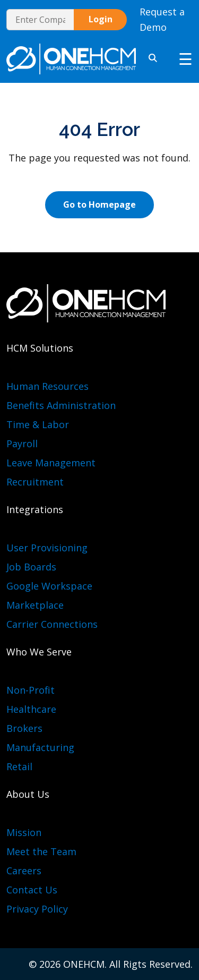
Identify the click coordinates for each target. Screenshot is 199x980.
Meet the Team (41, 851)
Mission (24, 832)
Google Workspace (49, 586)
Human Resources (47, 386)
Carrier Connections (52, 624)
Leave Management (51, 463)
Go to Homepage (99, 204)
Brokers (24, 728)
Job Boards (31, 567)
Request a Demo (162, 19)
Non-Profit (31, 690)
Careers (24, 871)
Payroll (22, 444)
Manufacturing (40, 747)
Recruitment (35, 482)
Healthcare (31, 709)
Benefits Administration (61, 405)
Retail (19, 766)
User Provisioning (47, 548)
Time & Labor (38, 424)
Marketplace (35, 605)
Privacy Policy (37, 909)
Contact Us (32, 890)
